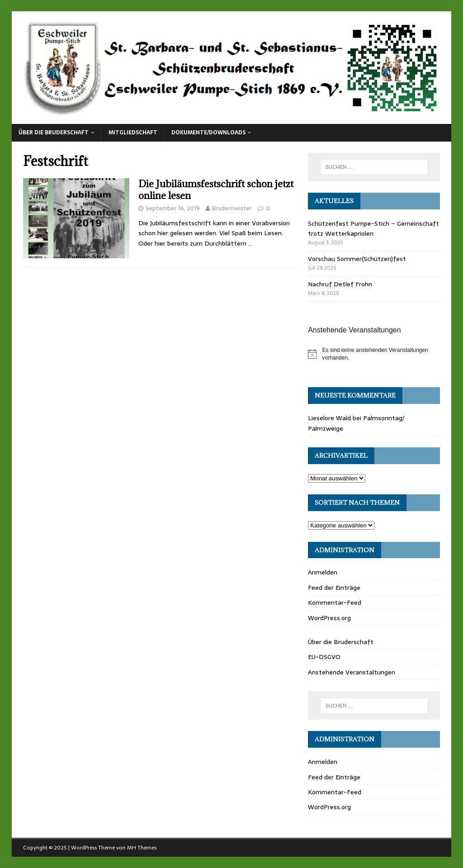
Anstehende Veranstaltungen (352, 672)
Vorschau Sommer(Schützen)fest (357, 259)
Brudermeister (232, 208)
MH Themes (142, 848)
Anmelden (323, 572)
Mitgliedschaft (133, 133)
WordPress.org (329, 618)
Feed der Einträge (334, 588)
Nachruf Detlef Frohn (340, 284)
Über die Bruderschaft (54, 133)
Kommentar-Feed (335, 602)
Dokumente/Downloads (208, 133)
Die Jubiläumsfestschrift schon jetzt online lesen (216, 190)
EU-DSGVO (324, 657)
